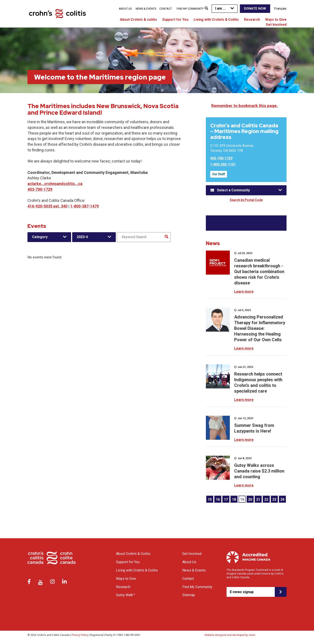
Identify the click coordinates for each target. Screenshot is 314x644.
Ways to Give (276, 20)
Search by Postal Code (246, 200)
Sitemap (189, 595)
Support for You (175, 20)
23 (274, 499)
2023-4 (82, 237)
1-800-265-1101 (223, 164)
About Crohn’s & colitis (138, 20)
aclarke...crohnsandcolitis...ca (55, 184)
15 (210, 499)
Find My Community (190, 9)
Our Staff (219, 174)
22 (266, 499)
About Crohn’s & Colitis (133, 554)
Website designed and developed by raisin (230, 635)
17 (226, 499)
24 (282, 499)
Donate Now (255, 9)
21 (258, 499)
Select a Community (233, 190)
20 (250, 499)
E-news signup (242, 592)
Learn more (244, 292)
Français (280, 9)
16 (218, 499)
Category (40, 237)
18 (234, 499)
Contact (166, 9)
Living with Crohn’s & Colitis (216, 20)
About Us (125, 9)
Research (252, 20)
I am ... (220, 8)
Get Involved (276, 25)
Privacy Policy (80, 635)
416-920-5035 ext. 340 (47, 206)
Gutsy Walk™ (126, 595)
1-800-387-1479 (84, 206)
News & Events (146, 9)
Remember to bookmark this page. (245, 106)
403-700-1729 (40, 189)
